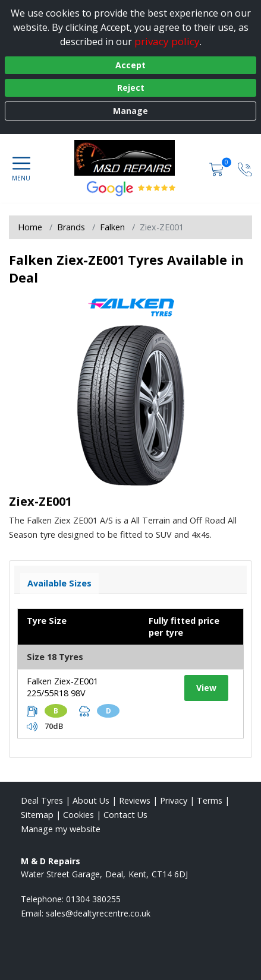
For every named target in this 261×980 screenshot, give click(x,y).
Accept (130, 65)
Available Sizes (59, 583)
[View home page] (130, 158)
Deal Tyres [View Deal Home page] (42, 800)
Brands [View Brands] (71, 227)
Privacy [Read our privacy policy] (174, 800)
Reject (131, 88)
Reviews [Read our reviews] (135, 800)
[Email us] (98, 913)
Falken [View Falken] (112, 227)
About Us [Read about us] (91, 800)
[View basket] (218, 168)
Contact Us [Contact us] (125, 815)
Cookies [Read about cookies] (78, 815)
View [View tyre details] (206, 688)
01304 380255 (93, 899)
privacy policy (167, 41)
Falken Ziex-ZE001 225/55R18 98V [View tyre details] (62, 687)
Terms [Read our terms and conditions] (210, 800)
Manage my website (61, 829)
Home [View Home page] (30, 227)
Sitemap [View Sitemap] (37, 815)
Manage (130, 111)
